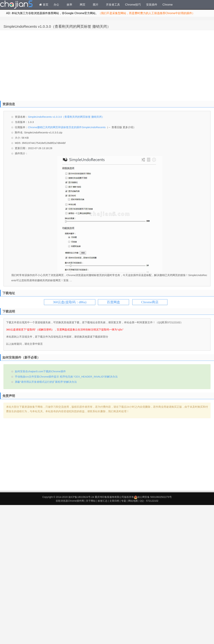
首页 (44, 5)
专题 (124, 501)
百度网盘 (113, 302)
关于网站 (91, 501)
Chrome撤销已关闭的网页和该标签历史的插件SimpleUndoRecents (67, 127)
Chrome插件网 (16, 5)
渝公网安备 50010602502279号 (153, 497)
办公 (56, 5)
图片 (96, 5)
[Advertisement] (33, 65)
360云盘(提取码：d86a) (70, 302)
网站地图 (133, 501)
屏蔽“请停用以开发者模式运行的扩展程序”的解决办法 (46, 382)
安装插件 (152, 5)
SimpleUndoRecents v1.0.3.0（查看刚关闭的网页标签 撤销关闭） (57, 26)
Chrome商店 (150, 302)
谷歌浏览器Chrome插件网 (70, 501)
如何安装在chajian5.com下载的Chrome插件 (40, 371)
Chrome (168, 5)
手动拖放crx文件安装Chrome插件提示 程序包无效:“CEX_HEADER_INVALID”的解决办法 (66, 377)
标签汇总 (103, 501)
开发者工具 (113, 5)
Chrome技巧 (133, 5)
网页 (83, 5)
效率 (69, 5)
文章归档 (114, 501)
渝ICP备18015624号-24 (81, 497)
